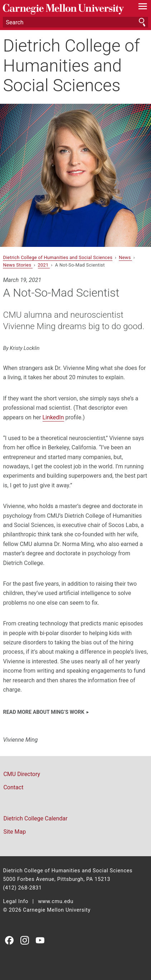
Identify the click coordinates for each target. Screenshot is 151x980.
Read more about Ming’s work (43, 712)
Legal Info (16, 901)
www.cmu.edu (56, 901)
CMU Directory (22, 774)
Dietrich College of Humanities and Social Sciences (71, 65)
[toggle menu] (143, 8)
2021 (44, 265)
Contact (13, 787)
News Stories (18, 265)
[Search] (75, 22)
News (125, 257)
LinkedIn (53, 417)
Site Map (14, 832)
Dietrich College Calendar (35, 818)
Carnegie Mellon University (64, 9)
